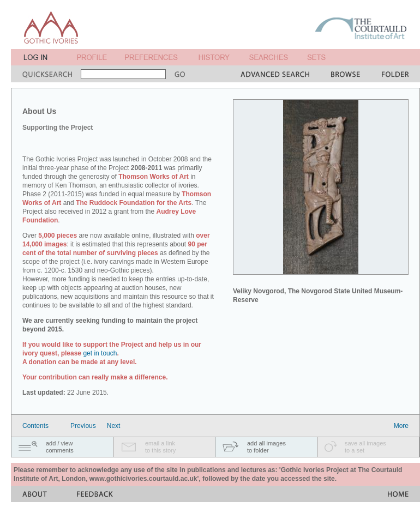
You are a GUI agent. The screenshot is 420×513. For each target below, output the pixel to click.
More (401, 426)
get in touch (100, 353)
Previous (83, 426)
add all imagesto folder (266, 447)
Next (114, 426)
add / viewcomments (60, 447)
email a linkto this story (160, 447)
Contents (35, 426)
